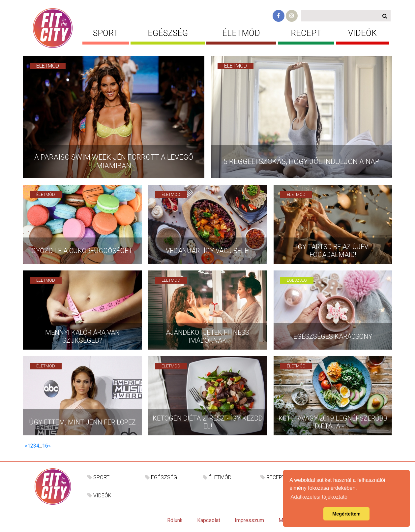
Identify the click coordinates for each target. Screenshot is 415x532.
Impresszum (249, 520)
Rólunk (175, 520)
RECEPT (306, 33)
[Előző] (26, 446)
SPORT (106, 33)
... (41, 446)
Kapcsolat (209, 520)
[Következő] (49, 446)
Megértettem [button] (346, 514)
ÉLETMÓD (241, 33)
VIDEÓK (362, 33)
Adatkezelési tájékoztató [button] (319, 497)
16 (45, 446)
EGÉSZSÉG (168, 33)
